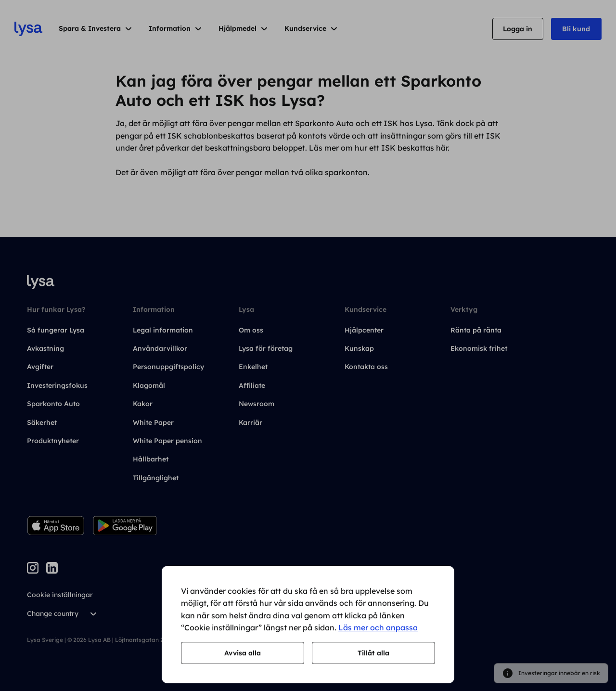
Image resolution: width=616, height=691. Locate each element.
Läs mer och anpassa (378, 627)
